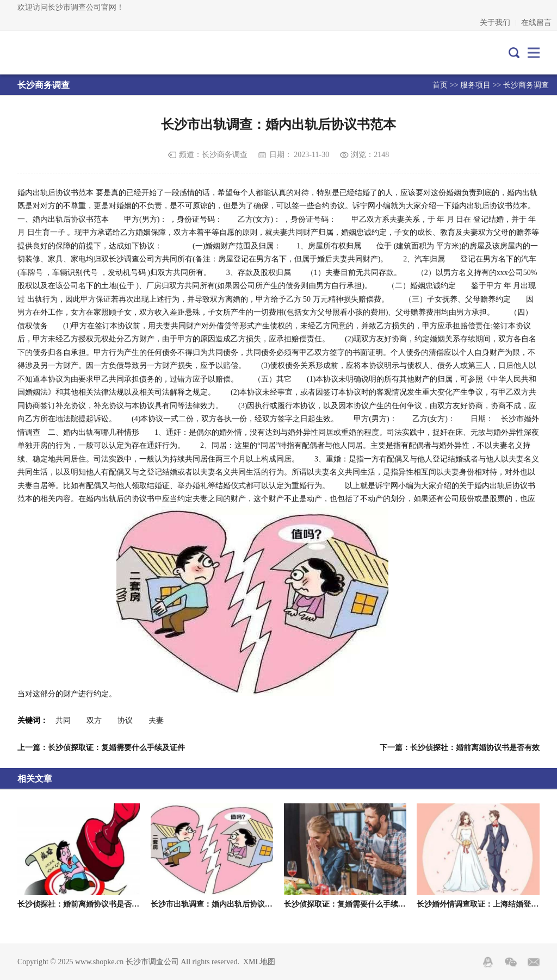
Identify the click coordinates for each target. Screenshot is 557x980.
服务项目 (475, 85)
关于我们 (495, 23)
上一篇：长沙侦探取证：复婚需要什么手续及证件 (101, 748)
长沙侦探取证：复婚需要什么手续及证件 (352, 904)
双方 (94, 720)
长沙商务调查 (526, 85)
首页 (440, 85)
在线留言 (536, 23)
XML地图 (259, 962)
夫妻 (156, 720)
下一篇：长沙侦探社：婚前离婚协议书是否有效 (460, 748)
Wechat (511, 962)
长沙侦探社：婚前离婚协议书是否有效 (82, 904)
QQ (488, 962)
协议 (125, 720)
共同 (63, 720)
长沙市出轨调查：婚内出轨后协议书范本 (219, 904)
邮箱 (534, 962)
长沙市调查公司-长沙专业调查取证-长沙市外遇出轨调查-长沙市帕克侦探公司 (66, 53)
